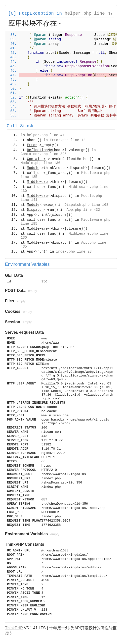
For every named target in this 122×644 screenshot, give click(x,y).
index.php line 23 (74, 252)
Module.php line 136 (41, 163)
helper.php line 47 (89, 13)
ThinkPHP (14, 628)
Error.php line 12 (68, 140)
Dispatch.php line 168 (86, 205)
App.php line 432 (83, 210)
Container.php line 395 (44, 154)
